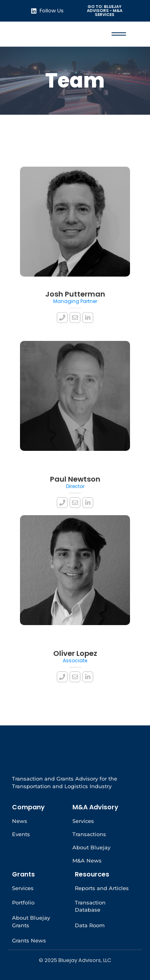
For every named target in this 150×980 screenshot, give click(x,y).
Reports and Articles (102, 888)
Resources (92, 874)
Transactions (89, 834)
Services (83, 821)
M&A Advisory (95, 807)
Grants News (29, 940)
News (20, 821)
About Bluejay (91, 847)
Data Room (90, 925)
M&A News (87, 860)
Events (21, 834)
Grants (23, 874)
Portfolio (23, 902)
